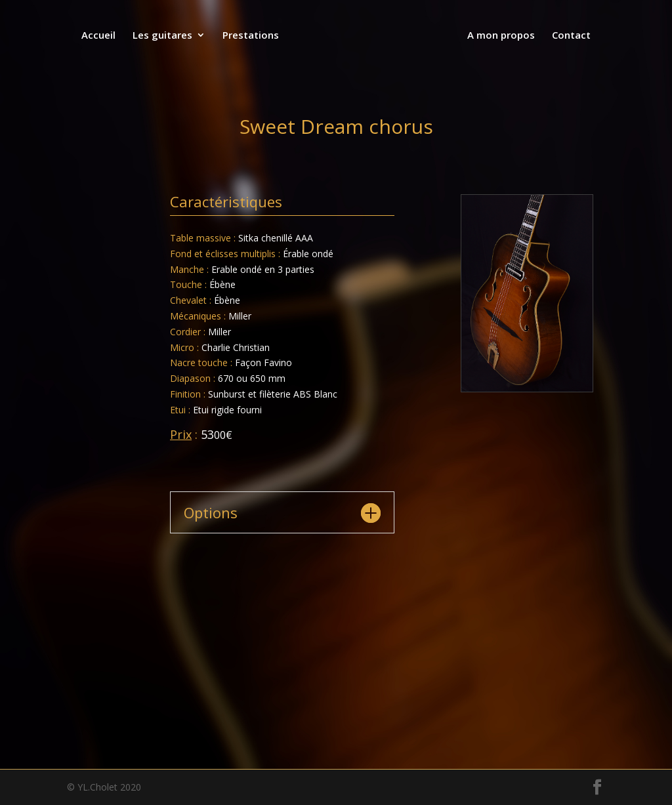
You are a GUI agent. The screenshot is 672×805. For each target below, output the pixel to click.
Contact (570, 36)
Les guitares (164, 36)
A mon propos (500, 36)
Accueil (100, 36)
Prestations (252, 36)
